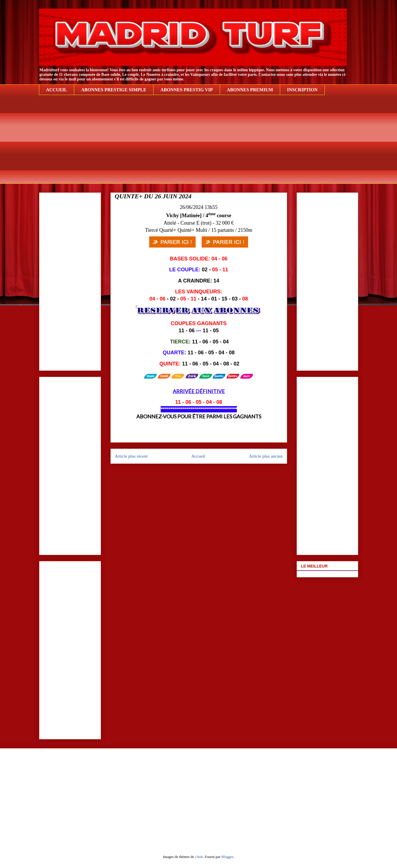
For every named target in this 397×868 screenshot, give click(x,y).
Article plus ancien (266, 456)
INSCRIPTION (302, 90)
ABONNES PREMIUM (250, 90)
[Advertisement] (199, 144)
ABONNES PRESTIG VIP (187, 90)
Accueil (198, 456)
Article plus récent (131, 456)
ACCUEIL (57, 90)
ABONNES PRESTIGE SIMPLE (114, 90)
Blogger (227, 857)
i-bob (199, 857)
